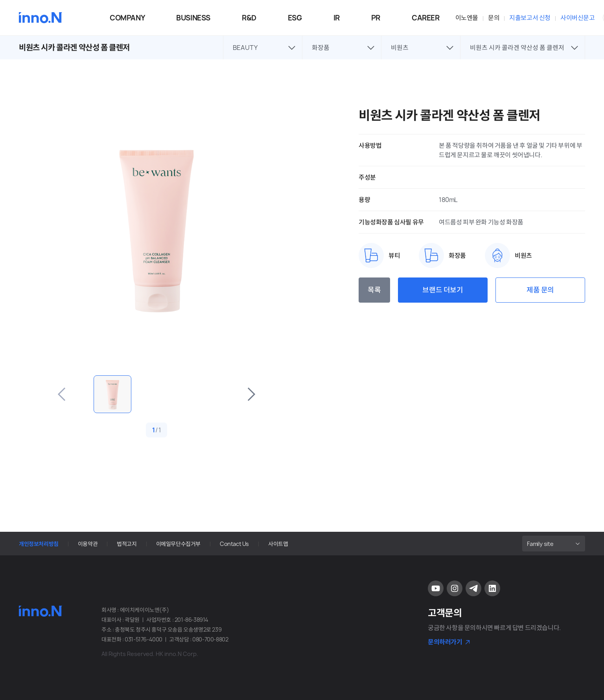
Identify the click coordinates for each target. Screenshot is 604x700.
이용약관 (88, 544)
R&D (249, 18)
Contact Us (234, 544)
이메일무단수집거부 (178, 544)
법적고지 (127, 544)
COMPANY (127, 18)
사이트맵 (278, 544)
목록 (374, 290)
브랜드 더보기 (443, 290)
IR (337, 18)
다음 (251, 394)
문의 (494, 18)
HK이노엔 (41, 18)
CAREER (426, 18)
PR (376, 18)
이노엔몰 (467, 18)
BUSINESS (193, 18)
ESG (295, 18)
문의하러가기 (445, 642)
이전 (62, 394)
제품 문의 (540, 290)
